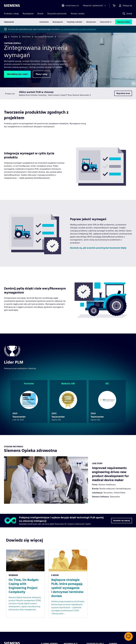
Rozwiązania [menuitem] (28, 14)
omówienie (44, 22)
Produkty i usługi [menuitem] (11, 14)
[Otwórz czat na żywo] (128, 636)
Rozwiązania (58, 22)
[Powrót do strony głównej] (6, 37)
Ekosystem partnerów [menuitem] (57, 14)
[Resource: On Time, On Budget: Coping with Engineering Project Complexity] (25, 584)
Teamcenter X (106, 22)
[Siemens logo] (12, 6)
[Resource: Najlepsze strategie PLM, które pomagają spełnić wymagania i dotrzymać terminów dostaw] (68, 584)
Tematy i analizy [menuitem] (78, 14)
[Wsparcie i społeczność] (95, 6)
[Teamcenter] (26, 37)
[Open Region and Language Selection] (70, 6)
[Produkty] (14, 37)
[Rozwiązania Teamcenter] (44, 37)
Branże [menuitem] (40, 14)
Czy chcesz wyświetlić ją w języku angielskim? (79, 29)
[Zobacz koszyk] (114, 6)
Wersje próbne (124, 22)
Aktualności (91, 22)
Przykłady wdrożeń (75, 22)
